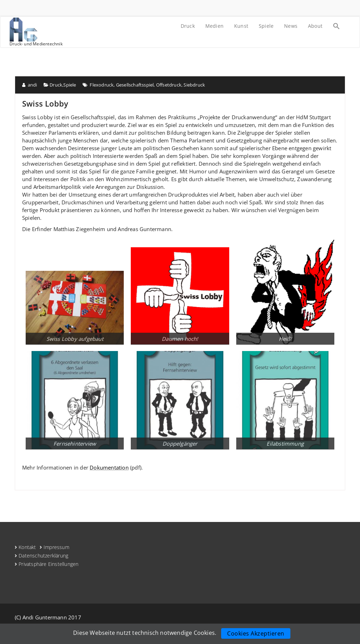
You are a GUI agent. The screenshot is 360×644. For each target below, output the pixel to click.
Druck (188, 26)
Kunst (241, 26)
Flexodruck (102, 85)
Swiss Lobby (45, 103)
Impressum (56, 547)
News (291, 26)
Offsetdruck (169, 85)
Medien (214, 26)
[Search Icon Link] (336, 27)
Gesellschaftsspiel (135, 85)
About (315, 26)
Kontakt (27, 547)
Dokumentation (109, 467)
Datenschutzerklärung (43, 556)
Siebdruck (194, 85)
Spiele (266, 26)
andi (30, 85)
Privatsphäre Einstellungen (49, 564)
